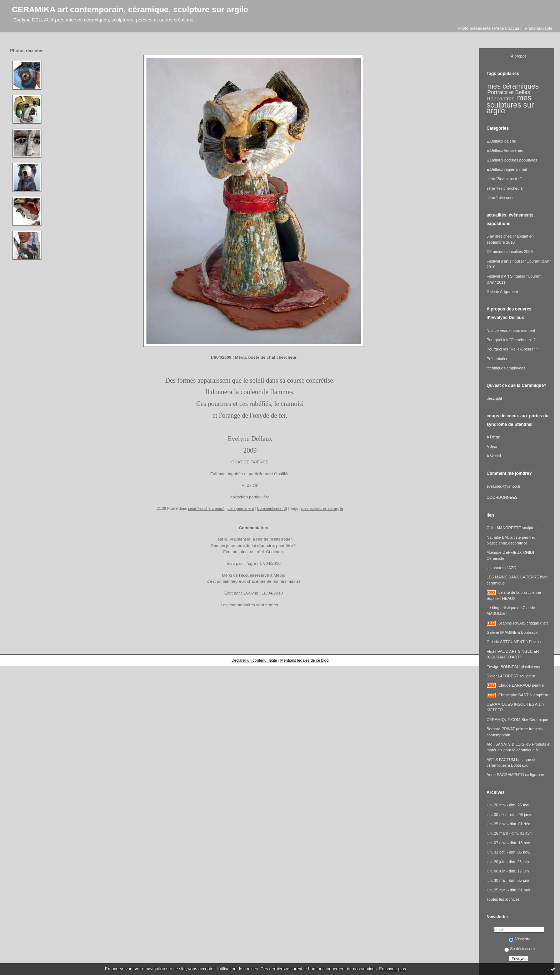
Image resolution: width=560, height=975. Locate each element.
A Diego (493, 437)
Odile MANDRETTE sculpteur (512, 528)
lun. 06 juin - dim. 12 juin (507, 871)
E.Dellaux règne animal (507, 169)
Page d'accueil (508, 28)
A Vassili (494, 456)
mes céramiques (513, 86)
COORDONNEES (502, 497)
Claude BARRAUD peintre (521, 685)
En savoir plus (392, 969)
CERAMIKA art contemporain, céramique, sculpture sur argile (130, 9)
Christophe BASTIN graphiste (524, 695)
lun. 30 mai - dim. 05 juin (508, 880)
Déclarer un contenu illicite (254, 660)
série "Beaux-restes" (504, 179)
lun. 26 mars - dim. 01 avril (509, 833)
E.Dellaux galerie (501, 141)
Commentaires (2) (272, 508)
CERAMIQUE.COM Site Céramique (517, 720)
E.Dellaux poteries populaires (512, 160)
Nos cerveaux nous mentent (511, 330)
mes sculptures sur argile (322, 508)
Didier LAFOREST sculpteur (511, 676)
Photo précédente (474, 28)
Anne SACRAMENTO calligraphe (515, 775)
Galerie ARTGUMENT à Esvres (514, 642)
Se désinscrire (519, 949)
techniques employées (506, 368)
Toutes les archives (503, 899)
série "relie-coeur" (502, 198)
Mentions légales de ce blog (304, 660)
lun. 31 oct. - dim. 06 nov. (508, 852)
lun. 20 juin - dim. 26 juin (507, 862)
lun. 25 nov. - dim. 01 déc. (509, 824)
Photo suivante (539, 28)
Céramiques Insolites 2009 (509, 252)
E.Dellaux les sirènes (505, 150)
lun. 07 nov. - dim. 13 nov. (509, 843)
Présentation (497, 359)
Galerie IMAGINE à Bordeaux (512, 632)
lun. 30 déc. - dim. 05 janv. (509, 815)
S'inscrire (520, 939)
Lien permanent (241, 508)
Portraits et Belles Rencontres (508, 95)
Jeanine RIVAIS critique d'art (523, 623)
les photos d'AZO (501, 568)
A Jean (492, 447)
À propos (519, 56)
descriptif (494, 398)
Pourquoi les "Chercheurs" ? (511, 340)
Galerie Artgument (502, 292)
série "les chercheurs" (206, 508)
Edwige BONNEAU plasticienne (514, 667)
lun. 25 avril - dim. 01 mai (508, 890)
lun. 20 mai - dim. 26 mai (508, 805)
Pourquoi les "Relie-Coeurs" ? (512, 349)
